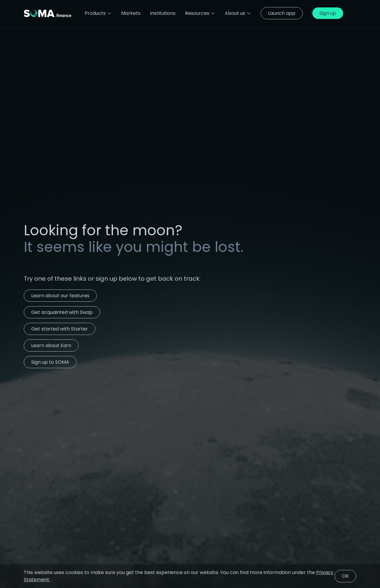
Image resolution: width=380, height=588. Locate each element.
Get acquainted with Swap (62, 312)
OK (345, 576)
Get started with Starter (60, 329)
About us (238, 13)
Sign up (328, 13)
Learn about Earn (51, 345)
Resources (200, 13)
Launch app (282, 13)
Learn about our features (60, 296)
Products (98, 13)
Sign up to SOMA (50, 362)
